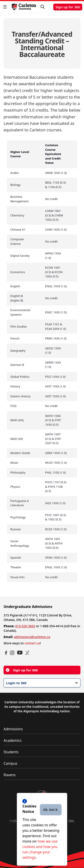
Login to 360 (42, 683)
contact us (32, 643)
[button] (6, 7)
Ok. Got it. (51, 810)
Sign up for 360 (68, 7)
